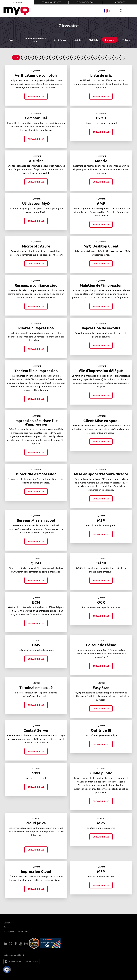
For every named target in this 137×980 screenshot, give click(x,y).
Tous (11, 40)
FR (108, 11)
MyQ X (77, 40)
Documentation (86, 2)
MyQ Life (94, 40)
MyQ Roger (60, 40)
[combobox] (110, 11)
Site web (17, 2)
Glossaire (110, 40)
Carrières (8, 923)
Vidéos (126, 40)
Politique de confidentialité (16, 931)
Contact (120, 2)
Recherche (120, 11)
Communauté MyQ (51, 2)
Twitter (11, 944)
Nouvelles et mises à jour (35, 40)
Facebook (16, 944)
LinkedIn (5, 944)
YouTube (21, 944)
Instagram (26, 944)
